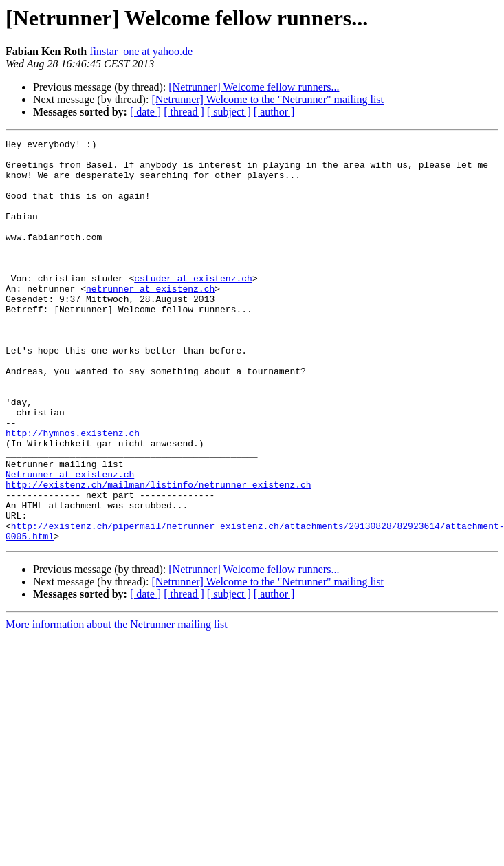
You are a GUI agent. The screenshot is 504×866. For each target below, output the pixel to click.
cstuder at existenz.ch (193, 307)
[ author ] (274, 112)
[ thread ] (184, 112)
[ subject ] (229, 112)
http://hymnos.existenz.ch (73, 492)
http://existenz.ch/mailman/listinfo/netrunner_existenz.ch (158, 554)
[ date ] (145, 112)
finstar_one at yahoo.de (141, 51)
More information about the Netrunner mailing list (117, 705)
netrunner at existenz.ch (150, 319)
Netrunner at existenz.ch (70, 542)
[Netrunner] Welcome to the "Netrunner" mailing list (267, 99)
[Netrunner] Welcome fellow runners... (254, 87)
